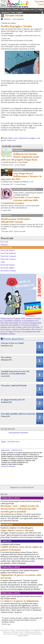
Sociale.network (8, 429)
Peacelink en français (8, 271)
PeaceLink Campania (8, 256)
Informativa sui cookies (11, 634)
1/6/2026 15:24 (17, 450)
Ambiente (7, 19)
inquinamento (23, 138)
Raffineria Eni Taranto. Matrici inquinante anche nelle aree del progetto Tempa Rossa (20, 157)
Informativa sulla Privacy (33, 632)
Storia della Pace (10, 498)
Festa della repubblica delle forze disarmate (18, 414)
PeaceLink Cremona (8, 259)
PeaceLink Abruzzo (8, 250)
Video (13, 12)
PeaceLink (7, 238)
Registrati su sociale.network (22, 487)
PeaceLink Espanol (8, 265)
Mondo (16, 9)
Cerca (41, 4)
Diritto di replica (24, 634)
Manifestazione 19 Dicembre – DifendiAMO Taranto (16, 220)
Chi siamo (39, 1)
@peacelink (5, 450)
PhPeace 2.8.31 (18, 632)
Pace (2, 9)
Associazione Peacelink (18, 433)
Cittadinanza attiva (27, 9)
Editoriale (4, 245)
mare (16, 138)
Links (3, 262)
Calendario (5, 12)
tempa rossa (11, 140)
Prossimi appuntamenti (13, 339)
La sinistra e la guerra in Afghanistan (20, 601)
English (19, 12)
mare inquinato (18, 19)
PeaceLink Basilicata (25, 189)
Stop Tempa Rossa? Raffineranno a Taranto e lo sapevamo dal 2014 (21, 176)
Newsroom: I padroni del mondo (14, 386)
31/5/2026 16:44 (13, 442)
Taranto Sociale (14, 15)
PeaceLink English (7, 268)
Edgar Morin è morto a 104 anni (17, 530)
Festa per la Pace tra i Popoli (12, 343)
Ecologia (39, 9)
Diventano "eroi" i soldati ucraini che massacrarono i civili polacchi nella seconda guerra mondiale (20, 509)
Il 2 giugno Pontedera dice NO (13, 400)
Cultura (9, 9)
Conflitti (6, 541)
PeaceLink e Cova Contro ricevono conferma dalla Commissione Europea (20, 200)
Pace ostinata (6, 357)
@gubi (4, 442)
